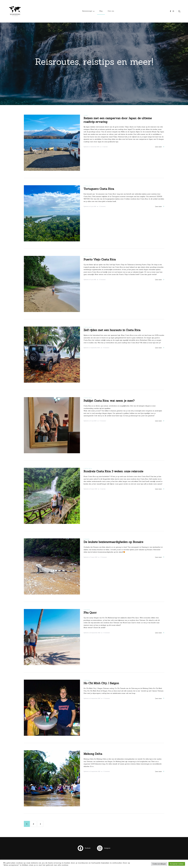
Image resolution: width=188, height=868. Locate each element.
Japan (86, 115)
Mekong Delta (93, 754)
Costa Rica (88, 186)
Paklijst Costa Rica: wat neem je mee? (109, 401)
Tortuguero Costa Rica (99, 189)
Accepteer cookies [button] (177, 864)
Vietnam (87, 610)
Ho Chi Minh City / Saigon (101, 683)
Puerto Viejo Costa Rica (100, 259)
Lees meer (160, 147)
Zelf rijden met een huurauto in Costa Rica (112, 330)
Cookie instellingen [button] (159, 864)
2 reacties (105, 147)
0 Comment (102, 207)
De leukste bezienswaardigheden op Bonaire (113, 542)
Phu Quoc (90, 613)
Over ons (111, 11)
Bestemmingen (87, 11)
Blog (101, 11)
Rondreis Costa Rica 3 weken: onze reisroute (113, 471)
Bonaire (87, 539)
